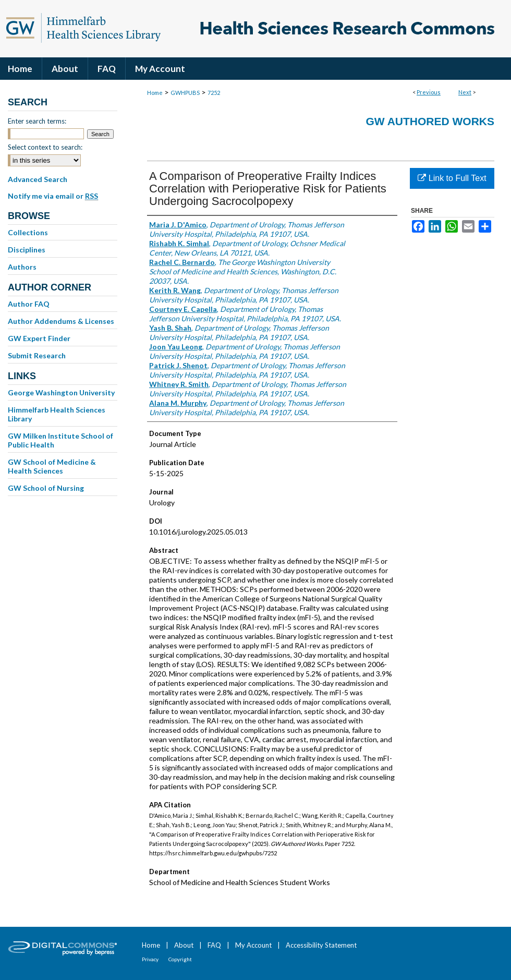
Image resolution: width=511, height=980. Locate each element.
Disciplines (27, 250)
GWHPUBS (185, 93)
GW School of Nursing (46, 488)
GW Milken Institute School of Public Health (60, 440)
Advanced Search (38, 179)
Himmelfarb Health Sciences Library (57, 414)
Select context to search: (45, 147)
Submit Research (37, 355)
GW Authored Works (430, 121)
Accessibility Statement (321, 945)
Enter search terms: (37, 121)
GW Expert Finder (39, 338)
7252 (214, 93)
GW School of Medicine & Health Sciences (52, 466)
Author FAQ (29, 304)
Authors (22, 267)
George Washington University (61, 392)
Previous (429, 92)
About (184, 945)
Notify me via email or (53, 196)
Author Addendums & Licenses (61, 321)
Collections (28, 232)
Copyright (180, 959)
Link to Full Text (452, 178)
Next (465, 92)
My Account (253, 945)
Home (155, 93)
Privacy (150, 959)
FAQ (214, 945)
